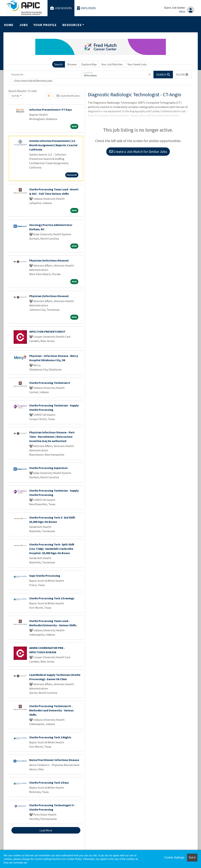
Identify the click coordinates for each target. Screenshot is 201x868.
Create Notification (68, 96)
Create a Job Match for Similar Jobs (138, 151)
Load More (46, 830)
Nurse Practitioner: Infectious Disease (54, 760)
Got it (192, 857)
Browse (72, 64)
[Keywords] (46, 75)
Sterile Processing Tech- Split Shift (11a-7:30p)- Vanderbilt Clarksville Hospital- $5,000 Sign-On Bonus (52, 549)
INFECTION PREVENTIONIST (47, 332)
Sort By (15, 96)
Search (58, 64)
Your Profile (45, 25)
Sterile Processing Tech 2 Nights (50, 737)
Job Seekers (61, 8)
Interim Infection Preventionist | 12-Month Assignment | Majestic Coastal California (53, 145)
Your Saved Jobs (137, 64)
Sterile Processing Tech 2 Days (49, 783)
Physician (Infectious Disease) (49, 260)
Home (9, 25)
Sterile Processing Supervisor (49, 468)
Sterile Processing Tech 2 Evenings (52, 598)
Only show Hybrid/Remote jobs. (34, 81)
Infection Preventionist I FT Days (51, 110)
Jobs (24, 25)
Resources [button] (72, 25)
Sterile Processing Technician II (50, 383)
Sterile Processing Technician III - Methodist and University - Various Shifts (51, 710)
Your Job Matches (112, 64)
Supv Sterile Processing (45, 576)
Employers (86, 8)
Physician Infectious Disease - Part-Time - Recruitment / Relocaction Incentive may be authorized (52, 437)
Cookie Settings (174, 857)
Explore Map (89, 64)
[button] (182, 75)
